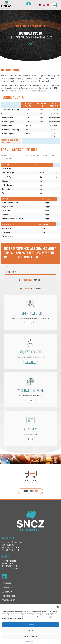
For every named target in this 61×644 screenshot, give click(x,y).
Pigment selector (8, 596)
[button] (58, 607)
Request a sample (8, 600)
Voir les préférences (30, 636)
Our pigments (7, 588)
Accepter (30, 625)
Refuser (30, 631)
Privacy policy (29, 641)
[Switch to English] (44, 5)
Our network (7, 592)
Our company (7, 583)
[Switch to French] (40, 5)
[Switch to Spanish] (48, 5)
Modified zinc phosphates (30, 26)
